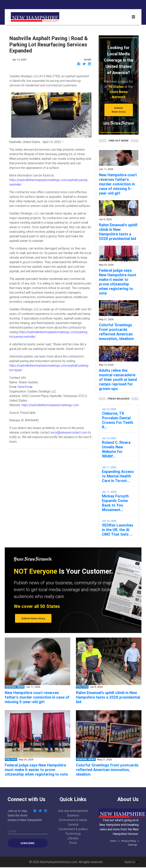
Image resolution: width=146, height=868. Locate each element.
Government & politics (73, 829)
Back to (132, 862)
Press (73, 843)
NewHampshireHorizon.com (59, 862)
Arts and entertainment (73, 811)
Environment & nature (73, 820)
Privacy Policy (129, 841)
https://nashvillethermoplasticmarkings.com (50, 405)
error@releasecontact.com (69, 432)
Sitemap (133, 845)
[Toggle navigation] (133, 17)
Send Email (25, 387)
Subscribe (28, 843)
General (73, 824)
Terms (113, 841)
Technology (73, 834)
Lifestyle (73, 838)
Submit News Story (119, 110)
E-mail (12, 831)
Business (73, 815)
